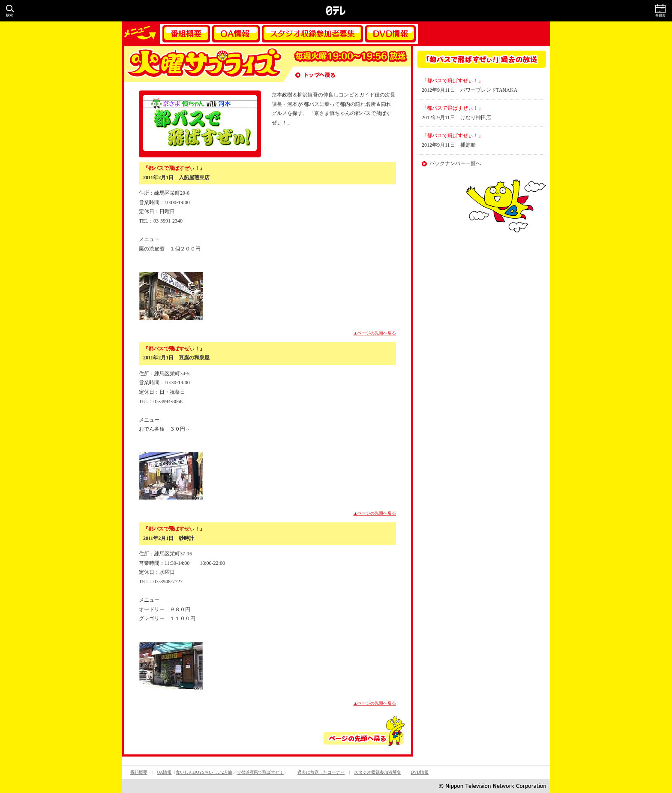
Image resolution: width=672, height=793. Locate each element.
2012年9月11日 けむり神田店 (456, 118)
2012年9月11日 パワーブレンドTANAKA (469, 90)
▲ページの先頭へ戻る (375, 333)
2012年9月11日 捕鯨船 (449, 145)
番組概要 (186, 34)
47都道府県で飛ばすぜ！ (260, 772)
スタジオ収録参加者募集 (312, 34)
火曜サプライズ (203, 64)
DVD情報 (390, 34)
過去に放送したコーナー (321, 772)
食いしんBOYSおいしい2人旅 (204, 772)
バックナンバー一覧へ (455, 163)
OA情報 (236, 34)
